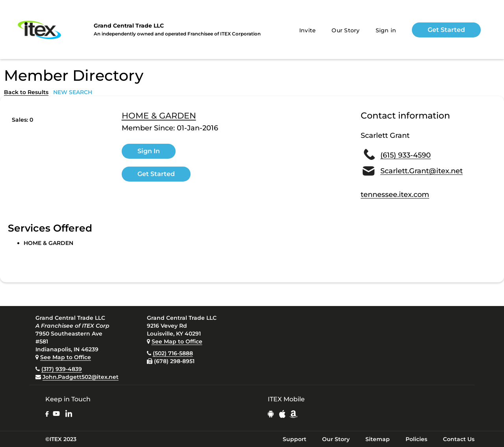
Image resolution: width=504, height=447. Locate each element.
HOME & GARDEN (159, 116)
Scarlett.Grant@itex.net (422, 171)
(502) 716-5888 (173, 353)
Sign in (386, 30)
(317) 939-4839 (62, 369)
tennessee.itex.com (395, 195)
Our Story (346, 30)
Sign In (149, 151)
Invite (308, 30)
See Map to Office (66, 357)
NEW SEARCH (73, 92)
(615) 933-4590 (406, 155)
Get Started (446, 30)
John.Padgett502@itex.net (81, 377)
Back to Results (26, 92)
